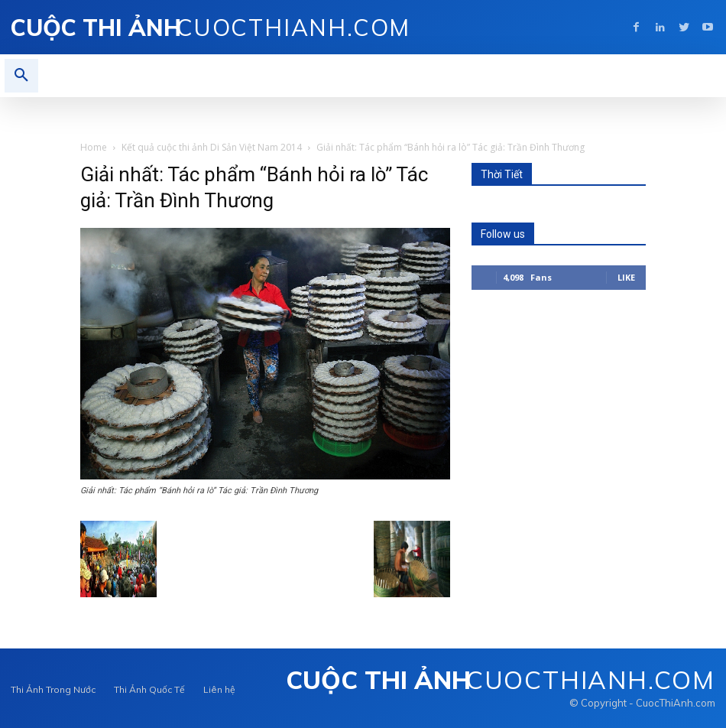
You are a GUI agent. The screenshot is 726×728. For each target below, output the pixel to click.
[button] (21, 76)
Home (94, 147)
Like (626, 277)
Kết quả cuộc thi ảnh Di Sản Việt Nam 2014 (212, 147)
